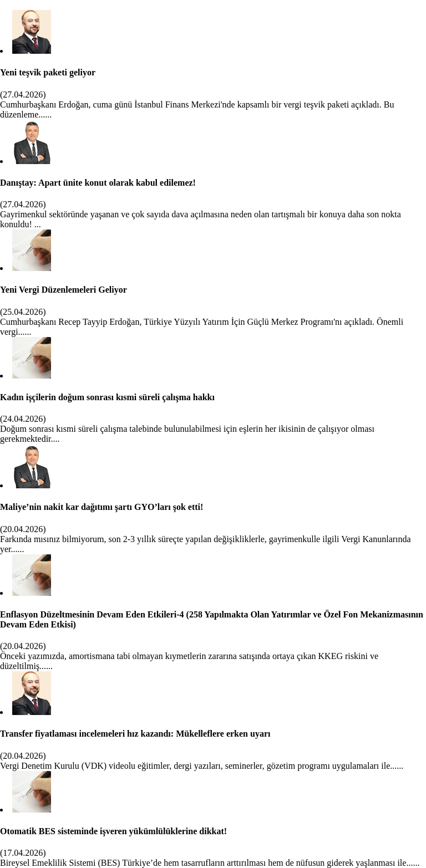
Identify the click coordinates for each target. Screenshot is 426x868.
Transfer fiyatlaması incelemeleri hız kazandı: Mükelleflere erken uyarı (135, 734)
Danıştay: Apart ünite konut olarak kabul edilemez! (98, 183)
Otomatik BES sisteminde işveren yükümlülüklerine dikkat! (113, 831)
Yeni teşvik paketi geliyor (48, 72)
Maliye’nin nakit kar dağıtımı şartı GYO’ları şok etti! (102, 507)
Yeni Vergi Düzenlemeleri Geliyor (64, 290)
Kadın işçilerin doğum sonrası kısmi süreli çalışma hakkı (107, 397)
